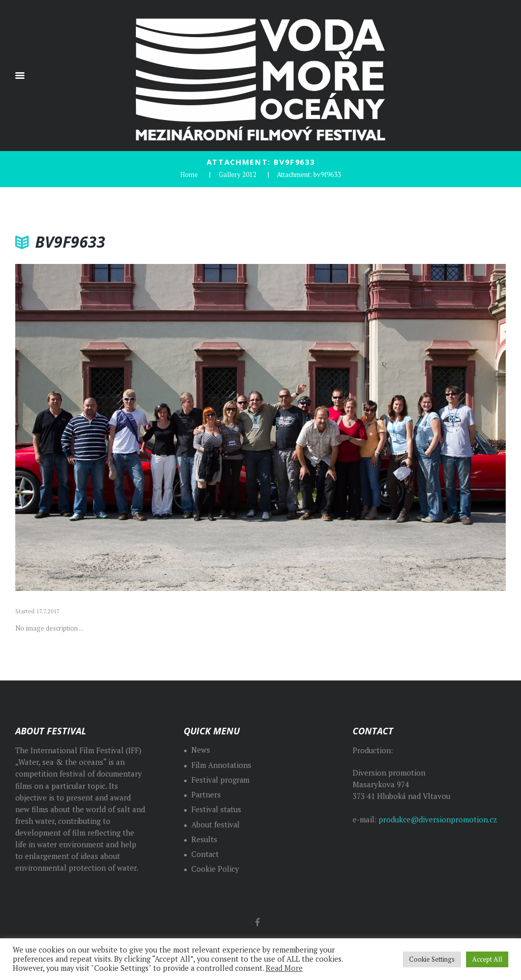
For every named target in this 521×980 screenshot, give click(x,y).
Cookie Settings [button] (432, 959)
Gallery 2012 (238, 174)
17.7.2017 (48, 611)
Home (189, 174)
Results (204, 839)
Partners (206, 794)
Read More (284, 968)
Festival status (217, 809)
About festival (216, 824)
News (201, 749)
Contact (205, 854)
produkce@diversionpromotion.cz (438, 819)
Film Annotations (222, 765)
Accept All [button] (487, 959)
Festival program (221, 779)
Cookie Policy (215, 868)
